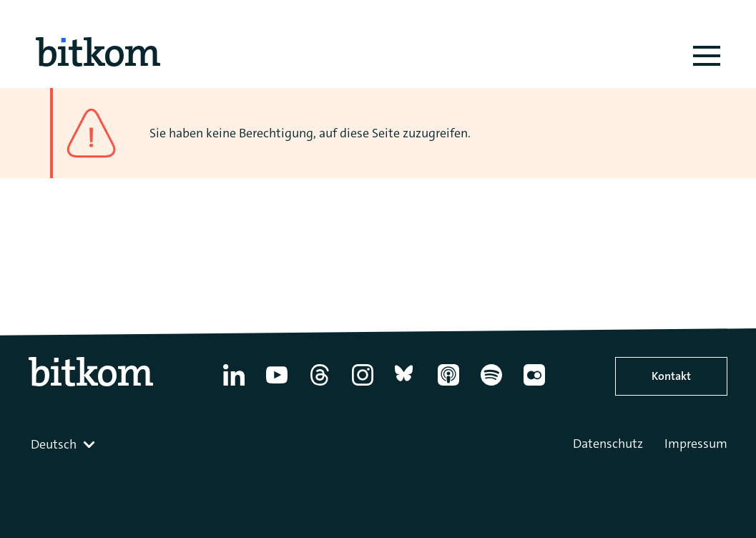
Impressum (696, 444)
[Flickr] (534, 386)
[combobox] (64, 444)
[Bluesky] (406, 386)
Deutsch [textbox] (54, 444)
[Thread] (320, 386)
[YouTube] (277, 386)
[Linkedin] (234, 386)
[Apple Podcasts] (448, 386)
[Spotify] (491, 386)
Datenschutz (608, 444)
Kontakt (671, 376)
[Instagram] (363, 386)
